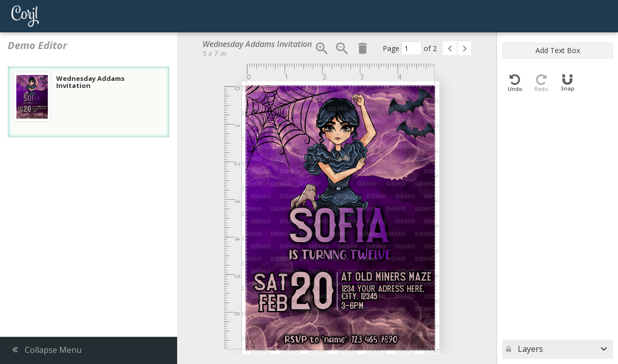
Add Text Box (558, 50)
